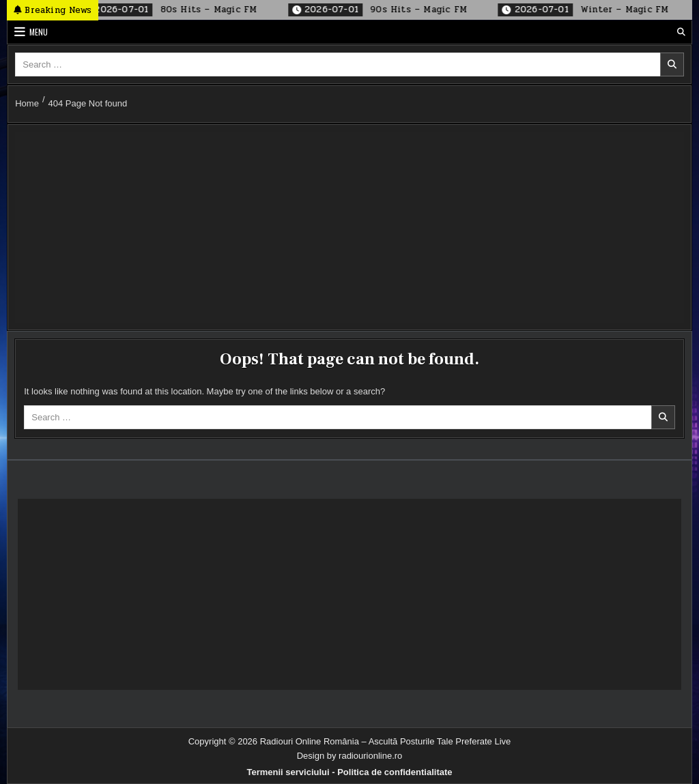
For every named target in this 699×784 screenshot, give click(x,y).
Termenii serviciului (288, 772)
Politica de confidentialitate (395, 772)
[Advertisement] (349, 227)
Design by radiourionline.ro (350, 756)
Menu (39, 32)
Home (27, 103)
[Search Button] (681, 32)
